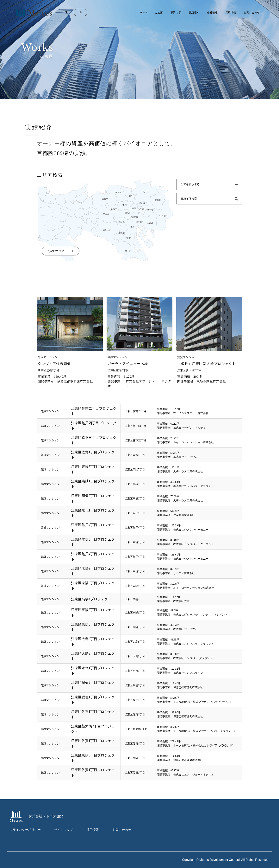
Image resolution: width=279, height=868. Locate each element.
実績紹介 (194, 13)
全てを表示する (190, 184)
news (143, 13)
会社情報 (212, 13)
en (65, 12)
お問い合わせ (252, 13)
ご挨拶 (159, 13)
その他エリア (56, 251)
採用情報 (231, 13)
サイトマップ (64, 830)
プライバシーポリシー (25, 830)
